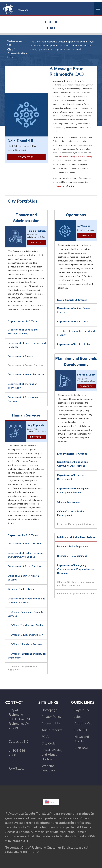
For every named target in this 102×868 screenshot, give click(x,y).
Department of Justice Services (25, 544)
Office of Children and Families (28, 625)
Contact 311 (37, 243)
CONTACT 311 (26, 157)
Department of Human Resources (26, 374)
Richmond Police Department (73, 546)
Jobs (77, 717)
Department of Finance (21, 356)
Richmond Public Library (21, 589)
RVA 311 (81, 730)
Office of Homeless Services (26, 644)
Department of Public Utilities (74, 344)
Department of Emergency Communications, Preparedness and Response (77, 569)
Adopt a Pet (83, 723)
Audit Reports (52, 730)
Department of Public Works (73, 322)
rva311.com (58, 186)
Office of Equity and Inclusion (27, 635)
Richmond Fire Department (72, 556)
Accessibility (51, 723)
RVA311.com (18, 769)
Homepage (49, 710)
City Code (49, 743)
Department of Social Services (25, 566)
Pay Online (82, 710)
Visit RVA (81, 748)
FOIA (45, 737)
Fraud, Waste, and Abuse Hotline (52, 755)
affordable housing (67, 157)
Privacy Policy (51, 717)
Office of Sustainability (70, 502)
